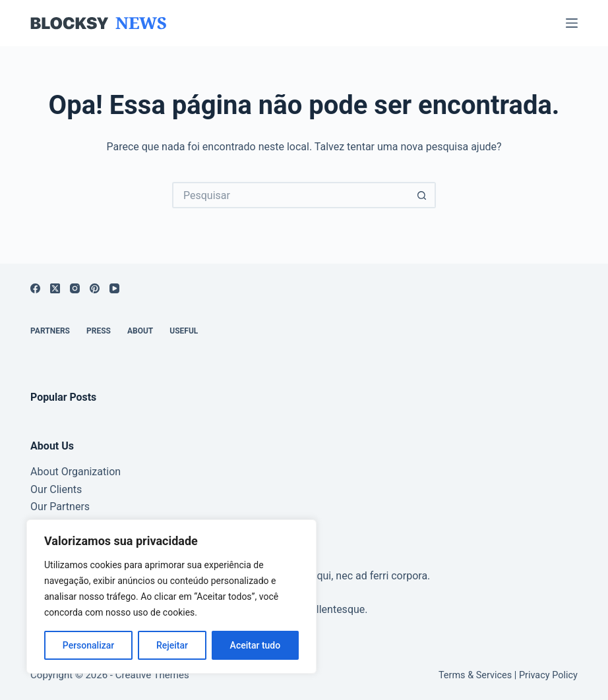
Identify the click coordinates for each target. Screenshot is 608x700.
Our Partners (60, 507)
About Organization (76, 472)
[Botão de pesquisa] (423, 195)
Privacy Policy (548, 675)
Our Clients (56, 489)
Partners (50, 331)
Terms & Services (475, 675)
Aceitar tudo (256, 645)
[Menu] (572, 23)
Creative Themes (152, 675)
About (140, 331)
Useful (184, 331)
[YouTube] (114, 288)
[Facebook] (35, 288)
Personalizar (88, 645)
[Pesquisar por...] (291, 195)
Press (99, 331)
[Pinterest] (95, 288)
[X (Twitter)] (55, 288)
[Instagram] (75, 288)
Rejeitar (172, 645)
